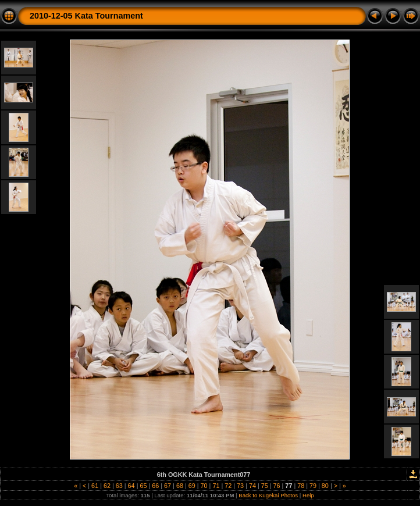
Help (308, 495)
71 (216, 486)
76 (277, 486)
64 (131, 486)
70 (204, 486)
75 (265, 486)
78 (301, 486)
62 (107, 486)
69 (192, 486)
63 (119, 486)
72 (228, 486)
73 (240, 486)
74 (252, 486)
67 (168, 486)
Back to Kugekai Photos (268, 495)
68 (180, 486)
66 (155, 486)
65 (143, 486)
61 (95, 486)
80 (325, 486)
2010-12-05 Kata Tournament (86, 16)
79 (313, 486)
